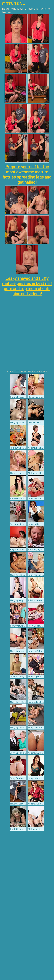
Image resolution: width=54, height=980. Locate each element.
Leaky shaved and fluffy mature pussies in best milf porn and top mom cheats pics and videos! (27, 286)
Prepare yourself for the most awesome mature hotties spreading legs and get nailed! (27, 174)
